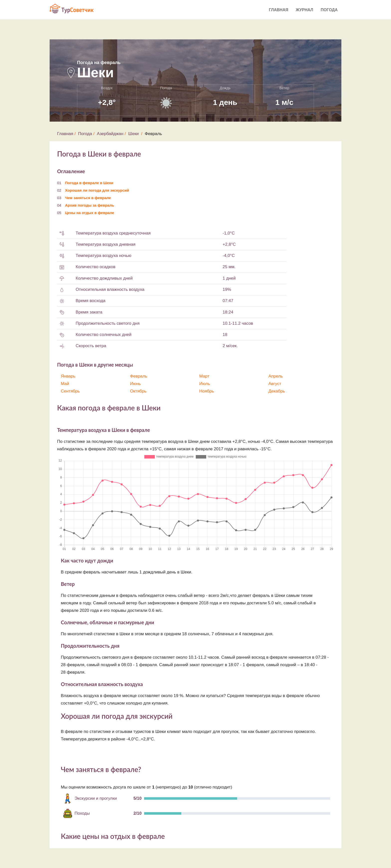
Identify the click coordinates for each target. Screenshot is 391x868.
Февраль (139, 376)
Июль (205, 384)
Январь (68, 376)
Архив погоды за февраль (90, 205)
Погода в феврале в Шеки (89, 183)
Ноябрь (207, 391)
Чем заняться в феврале (88, 198)
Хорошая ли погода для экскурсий (97, 190)
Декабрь (277, 391)
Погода (329, 10)
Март (204, 376)
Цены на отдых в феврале (90, 213)
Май (65, 384)
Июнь (136, 384)
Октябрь (138, 391)
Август (275, 384)
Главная (279, 10)
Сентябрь (70, 391)
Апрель (276, 376)
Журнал (304, 10)
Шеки (133, 134)
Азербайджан (110, 134)
